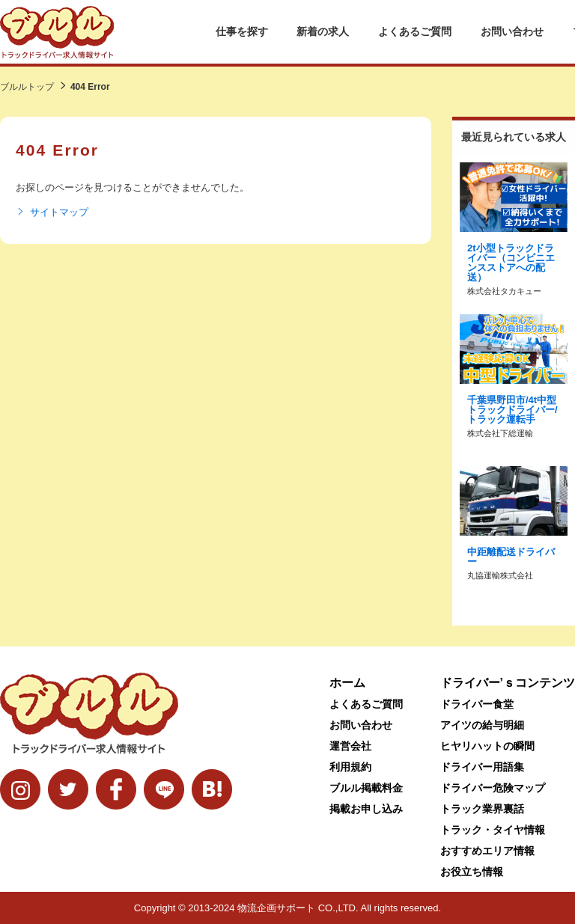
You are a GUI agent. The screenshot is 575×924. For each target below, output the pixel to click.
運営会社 (350, 746)
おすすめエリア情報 (487, 851)
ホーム (347, 683)
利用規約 (350, 767)
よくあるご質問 (415, 31)
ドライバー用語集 (482, 767)
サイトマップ (52, 212)
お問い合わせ (512, 31)
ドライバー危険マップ (493, 788)
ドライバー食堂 (477, 704)
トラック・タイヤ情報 (493, 830)
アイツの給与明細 (482, 725)
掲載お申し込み (366, 809)
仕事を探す (242, 31)
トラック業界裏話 (482, 809)
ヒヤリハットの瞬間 (487, 746)
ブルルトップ (27, 87)
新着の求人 (323, 31)
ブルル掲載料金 (366, 788)
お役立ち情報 (472, 872)
